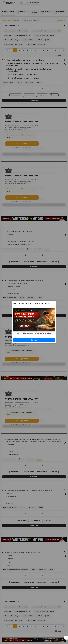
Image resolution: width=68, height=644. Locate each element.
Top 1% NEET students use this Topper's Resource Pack (34, 333)
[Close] (54, 303)
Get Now (34, 340)
